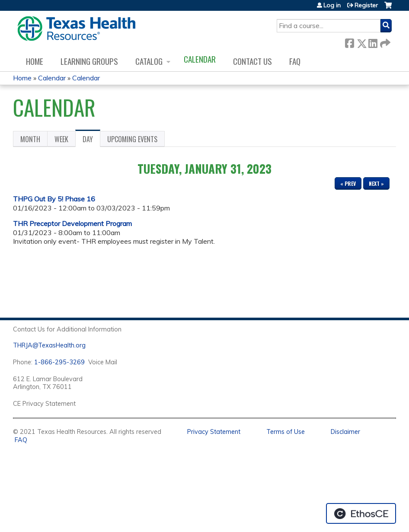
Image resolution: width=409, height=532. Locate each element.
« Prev (348, 183)
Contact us (252, 61)
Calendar (200, 59)
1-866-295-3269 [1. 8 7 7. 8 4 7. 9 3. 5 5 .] (59, 362)
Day (91, 140)
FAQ (295, 61)
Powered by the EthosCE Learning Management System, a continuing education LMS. (361, 513)
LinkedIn (373, 42)
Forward (384, 42)
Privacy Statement (214, 432)
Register (366, 5)
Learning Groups (89, 61)
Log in (332, 5)
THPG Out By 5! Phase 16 (54, 199)
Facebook (349, 42)
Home (35, 61)
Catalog (149, 61)
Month (30, 139)
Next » (376, 183)
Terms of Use (286, 432)
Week (61, 139)
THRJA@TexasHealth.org (49, 345)
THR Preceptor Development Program (72, 223)
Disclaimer (345, 432)
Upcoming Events (132, 139)
